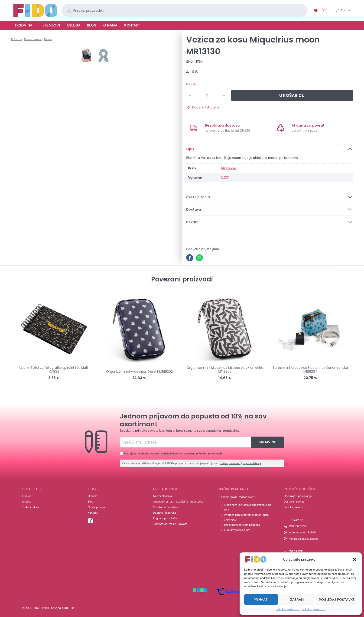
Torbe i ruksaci (31, 507)
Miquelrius (229, 168)
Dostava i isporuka (164, 513)
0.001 (225, 177)
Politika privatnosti (288, 609)
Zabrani (297, 599)
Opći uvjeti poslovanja (298, 496)
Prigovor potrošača (165, 518)
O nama (110, 25)
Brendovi (51, 25)
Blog (92, 25)
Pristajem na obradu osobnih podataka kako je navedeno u (174, 453)
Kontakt (132, 25)
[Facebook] (190, 258)
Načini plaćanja (162, 496)
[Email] (186, 442)
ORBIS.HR (68, 608)
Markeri (27, 496)
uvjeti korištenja (252, 463)
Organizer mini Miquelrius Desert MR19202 (139, 372)
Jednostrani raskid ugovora (170, 524)
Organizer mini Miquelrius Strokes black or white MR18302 (225, 370)
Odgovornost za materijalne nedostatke (178, 502)
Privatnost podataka (166, 507)
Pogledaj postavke (337, 599)
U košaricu (292, 95)
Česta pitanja (96, 507)
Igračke (27, 502)
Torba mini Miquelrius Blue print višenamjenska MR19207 (310, 370)
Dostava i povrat (294, 502)
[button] (355, 559)
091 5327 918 (298, 526)
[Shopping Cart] (323, 10)
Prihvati (261, 599)
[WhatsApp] (199, 258)
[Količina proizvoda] (207, 95)
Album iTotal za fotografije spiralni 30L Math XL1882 (54, 370)
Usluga (74, 25)
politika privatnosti (230, 463)
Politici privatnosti (210, 453)
